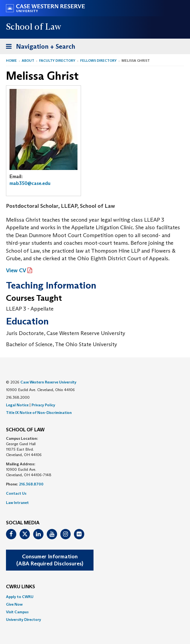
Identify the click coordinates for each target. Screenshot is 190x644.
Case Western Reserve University (48, 382)
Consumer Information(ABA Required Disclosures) (50, 560)
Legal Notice (17, 405)
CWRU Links (21, 587)
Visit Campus (17, 612)
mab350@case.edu (30, 183)
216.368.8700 (31, 484)
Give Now (14, 604)
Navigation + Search (39, 47)
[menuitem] (95, 597)
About (28, 61)
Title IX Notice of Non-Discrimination (39, 413)
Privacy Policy (43, 405)
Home (11, 61)
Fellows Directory (98, 61)
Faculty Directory (57, 61)
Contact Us (16, 493)
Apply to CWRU (20, 597)
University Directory (24, 620)
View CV (16, 270)
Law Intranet (17, 503)
